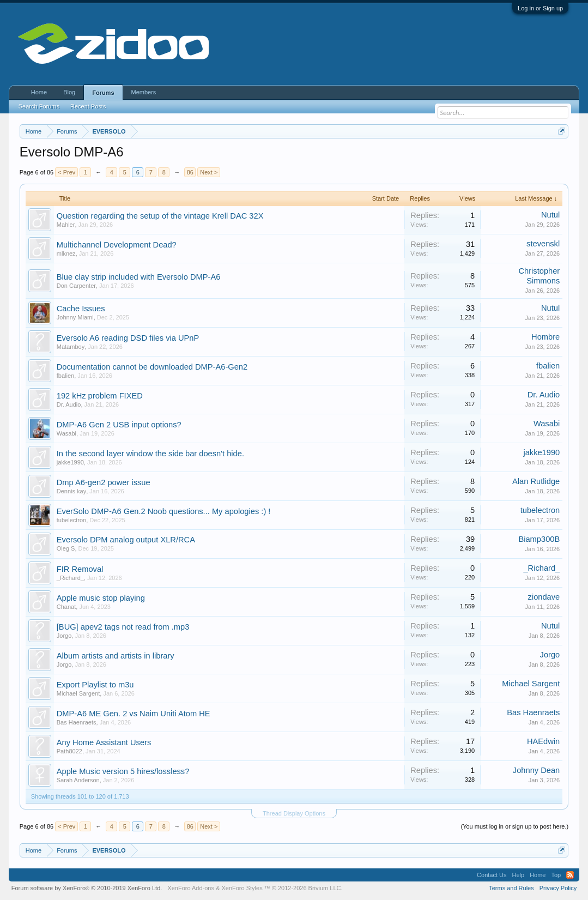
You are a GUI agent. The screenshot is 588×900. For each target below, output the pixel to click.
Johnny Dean (536, 770)
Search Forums (39, 106)
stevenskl (543, 244)
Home (39, 92)
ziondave (544, 597)
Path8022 (69, 751)
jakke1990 (70, 462)
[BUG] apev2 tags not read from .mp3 (123, 627)
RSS (570, 875)
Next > (209, 172)
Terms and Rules (511, 888)
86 (190, 172)
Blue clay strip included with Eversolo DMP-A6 (139, 277)
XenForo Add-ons (191, 888)
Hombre (545, 337)
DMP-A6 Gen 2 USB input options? (119, 425)
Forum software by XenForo (87, 888)
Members (144, 92)
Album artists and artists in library (116, 656)
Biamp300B (539, 539)
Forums (103, 93)
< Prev (66, 172)
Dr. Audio (69, 404)
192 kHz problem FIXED (100, 396)
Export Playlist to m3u (95, 685)
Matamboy (71, 347)
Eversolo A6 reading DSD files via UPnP (128, 338)
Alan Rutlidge (536, 481)
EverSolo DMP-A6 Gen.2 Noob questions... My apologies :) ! (164, 511)
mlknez (66, 253)
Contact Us (492, 875)
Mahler (66, 225)
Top (556, 875)
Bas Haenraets (77, 722)
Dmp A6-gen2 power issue (104, 482)
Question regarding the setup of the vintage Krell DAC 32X (160, 216)
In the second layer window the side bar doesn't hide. (150, 454)
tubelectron (71, 520)
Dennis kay (71, 491)
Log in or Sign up (540, 8)
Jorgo (64, 636)
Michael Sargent (78, 693)
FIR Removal (80, 569)
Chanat (66, 607)
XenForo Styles (242, 888)
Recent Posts (88, 106)
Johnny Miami (75, 317)
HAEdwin (543, 741)
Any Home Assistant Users (104, 742)
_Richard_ (70, 578)
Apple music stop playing (101, 598)
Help (519, 875)
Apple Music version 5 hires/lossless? (123, 771)
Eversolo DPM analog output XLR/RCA (126, 540)
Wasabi (66, 433)
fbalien (65, 376)
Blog (69, 92)
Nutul (550, 215)
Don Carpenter (76, 286)
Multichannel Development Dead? (117, 245)
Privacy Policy (558, 888)
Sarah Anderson (78, 780)
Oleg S (66, 548)
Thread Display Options (294, 813)
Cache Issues (81, 309)
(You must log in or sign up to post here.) (515, 826)
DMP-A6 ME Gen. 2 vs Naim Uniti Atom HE (134, 714)
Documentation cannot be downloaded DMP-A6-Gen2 (152, 367)
